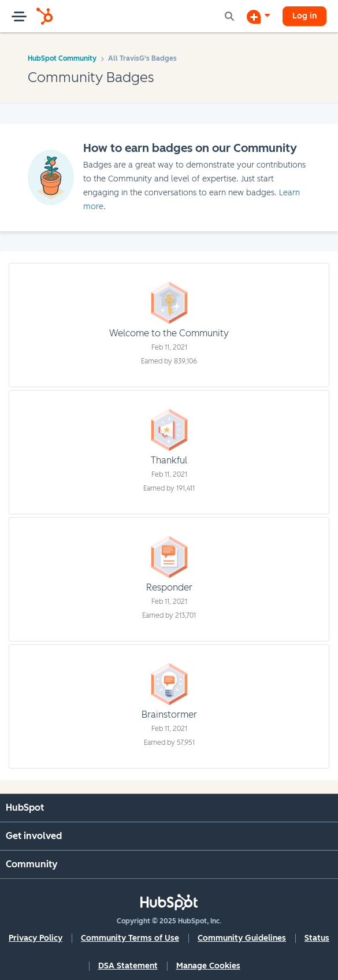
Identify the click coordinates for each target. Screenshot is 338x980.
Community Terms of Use (130, 938)
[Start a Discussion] (258, 16)
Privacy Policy (36, 938)
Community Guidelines (242, 938)
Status (317, 938)
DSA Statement (128, 966)
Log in (304, 16)
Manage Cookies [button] (208, 966)
